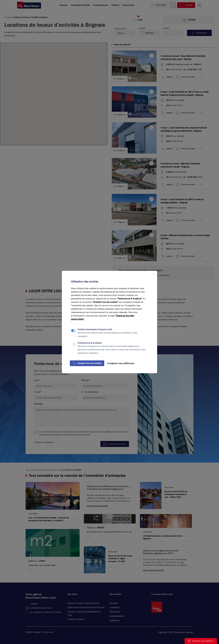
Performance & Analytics (90, 343)
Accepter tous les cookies (87, 363)
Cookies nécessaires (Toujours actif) (95, 329)
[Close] (154, 274)
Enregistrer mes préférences (121, 363)
